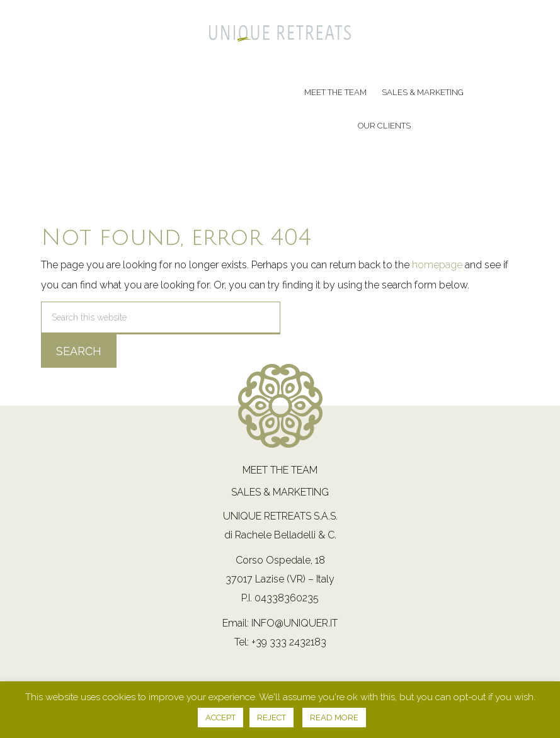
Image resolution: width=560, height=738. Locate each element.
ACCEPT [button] (220, 718)
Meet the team (280, 470)
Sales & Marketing (280, 492)
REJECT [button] (271, 718)
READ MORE (334, 718)
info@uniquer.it (294, 623)
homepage (437, 265)
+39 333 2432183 (289, 642)
